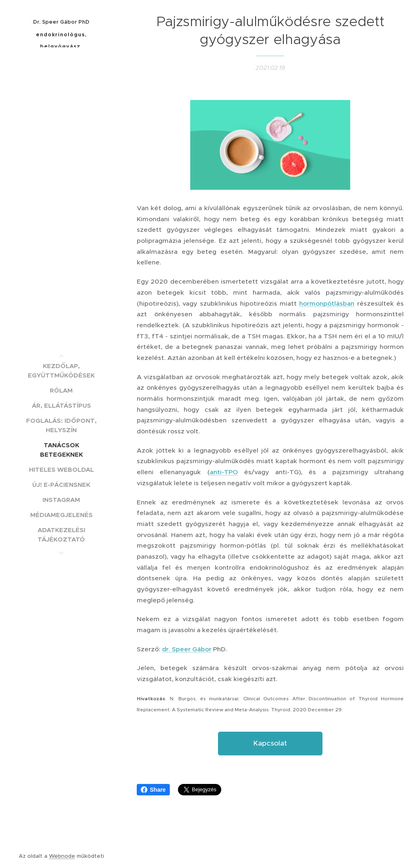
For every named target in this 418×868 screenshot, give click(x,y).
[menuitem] (61, 371)
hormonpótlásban (327, 303)
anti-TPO (224, 472)
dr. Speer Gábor (187, 649)
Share (153, 790)
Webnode (62, 856)
